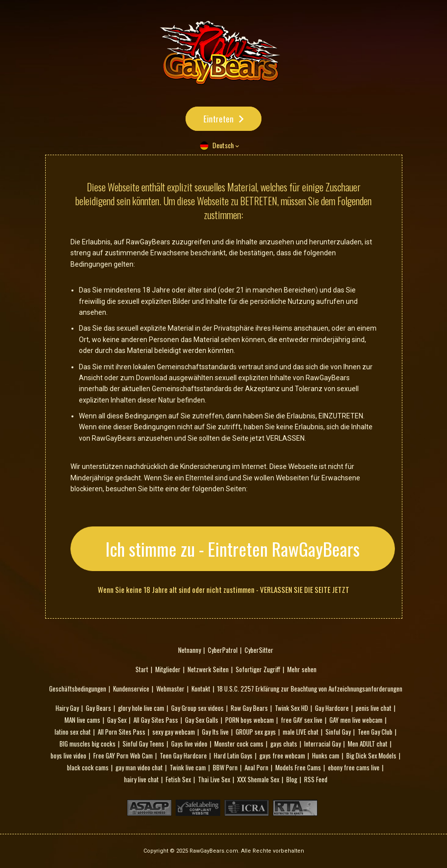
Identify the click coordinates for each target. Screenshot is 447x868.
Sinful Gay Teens (143, 744)
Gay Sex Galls (202, 720)
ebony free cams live (354, 767)
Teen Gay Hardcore (183, 755)
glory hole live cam (141, 708)
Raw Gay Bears (249, 708)
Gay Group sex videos (197, 708)
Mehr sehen (302, 669)
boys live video (68, 755)
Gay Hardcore (332, 708)
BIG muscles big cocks (88, 744)
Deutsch (223, 145)
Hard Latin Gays (233, 755)
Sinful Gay (338, 732)
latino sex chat (73, 732)
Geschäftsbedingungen (78, 689)
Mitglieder (168, 669)
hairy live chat (141, 779)
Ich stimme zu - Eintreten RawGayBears (233, 549)
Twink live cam (188, 767)
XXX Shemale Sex (258, 779)
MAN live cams (82, 720)
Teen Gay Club (375, 732)
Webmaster (170, 689)
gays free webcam (282, 755)
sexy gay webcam (174, 732)
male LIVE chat (301, 732)
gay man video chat (139, 767)
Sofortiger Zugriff (258, 669)
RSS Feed (316, 779)
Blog (292, 779)
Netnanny (190, 650)
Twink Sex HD (291, 708)
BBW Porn (225, 767)
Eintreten (219, 119)
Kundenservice (131, 689)
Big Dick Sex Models (371, 755)
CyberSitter (259, 650)
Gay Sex (117, 720)
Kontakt (201, 689)
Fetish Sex (178, 779)
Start (142, 669)
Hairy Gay (67, 708)
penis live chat (374, 708)
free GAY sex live (302, 720)
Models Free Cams (298, 767)
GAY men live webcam (356, 720)
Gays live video (189, 744)
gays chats (284, 744)
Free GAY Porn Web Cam (123, 755)
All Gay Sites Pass (156, 720)
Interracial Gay (322, 744)
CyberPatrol (223, 650)
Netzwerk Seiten (208, 669)
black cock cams (88, 767)
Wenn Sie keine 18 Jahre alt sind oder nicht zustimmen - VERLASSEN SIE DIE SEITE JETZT (223, 590)
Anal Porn (256, 767)
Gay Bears (98, 708)
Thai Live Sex (214, 779)
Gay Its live (215, 732)
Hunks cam (326, 755)
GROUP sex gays (256, 732)
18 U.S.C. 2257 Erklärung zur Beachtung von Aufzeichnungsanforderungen (310, 689)
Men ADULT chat (368, 744)
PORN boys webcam (250, 720)
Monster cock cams (239, 744)
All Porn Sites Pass (122, 732)
